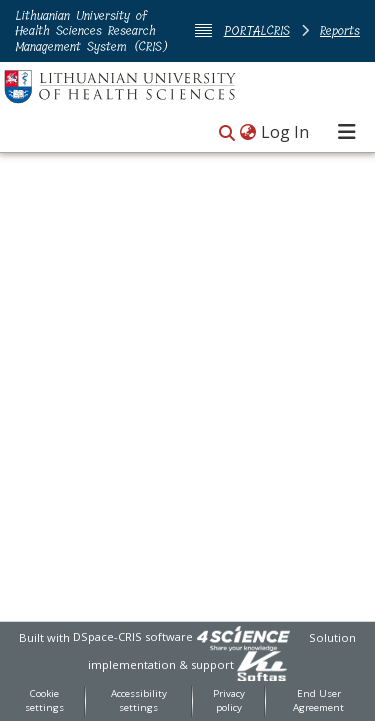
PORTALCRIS (257, 30)
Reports (340, 30)
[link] (243, 636)
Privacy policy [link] (229, 701)
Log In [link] (286, 132)
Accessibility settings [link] (139, 701)
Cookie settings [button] (44, 701)
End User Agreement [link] (318, 701)
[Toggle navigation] (347, 132)
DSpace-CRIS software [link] (133, 636)
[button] (227, 133)
